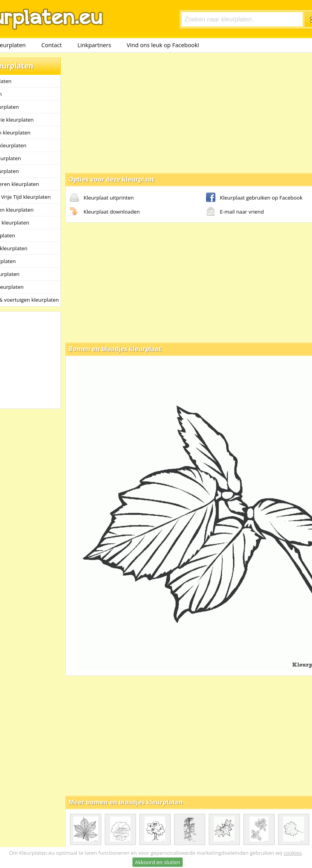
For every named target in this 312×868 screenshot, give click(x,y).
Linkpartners (94, 45)
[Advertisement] (168, 112)
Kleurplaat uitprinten (102, 198)
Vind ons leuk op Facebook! (163, 45)
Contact (52, 45)
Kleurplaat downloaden (105, 212)
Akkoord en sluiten (157, 862)
